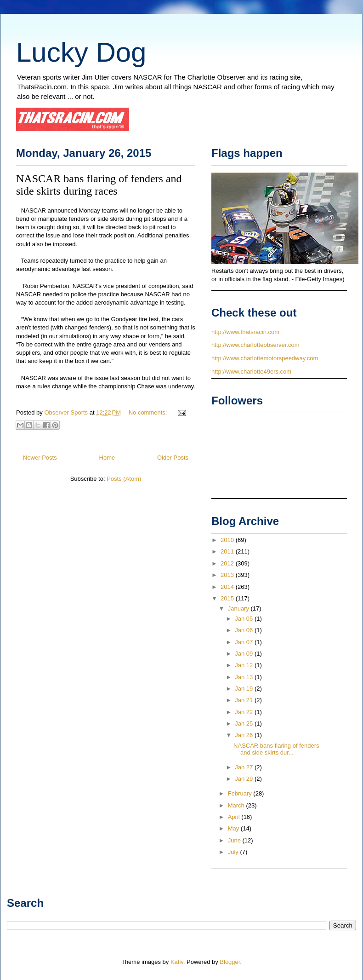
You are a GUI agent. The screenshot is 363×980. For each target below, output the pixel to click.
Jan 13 (245, 677)
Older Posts (173, 458)
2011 (228, 551)
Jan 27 (245, 767)
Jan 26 (245, 735)
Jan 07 (245, 642)
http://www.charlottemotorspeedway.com (265, 358)
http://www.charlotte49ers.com (251, 372)
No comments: (149, 412)
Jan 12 (245, 665)
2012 (228, 563)
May (234, 828)
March (237, 805)
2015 (228, 598)
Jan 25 (245, 723)
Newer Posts (40, 458)
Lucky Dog (81, 52)
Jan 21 (245, 700)
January (239, 608)
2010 (228, 540)
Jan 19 (245, 689)
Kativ (177, 962)
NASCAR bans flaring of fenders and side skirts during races (99, 185)
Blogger (230, 962)
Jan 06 (245, 630)
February (241, 793)
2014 (228, 587)
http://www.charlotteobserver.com (255, 345)
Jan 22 (245, 712)
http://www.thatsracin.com (245, 332)
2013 (228, 575)
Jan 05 (245, 619)
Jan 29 (245, 779)
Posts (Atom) (124, 479)
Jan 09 (245, 654)
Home (107, 458)
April (235, 817)
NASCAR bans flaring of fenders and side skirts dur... (276, 749)
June (235, 840)
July (234, 852)
